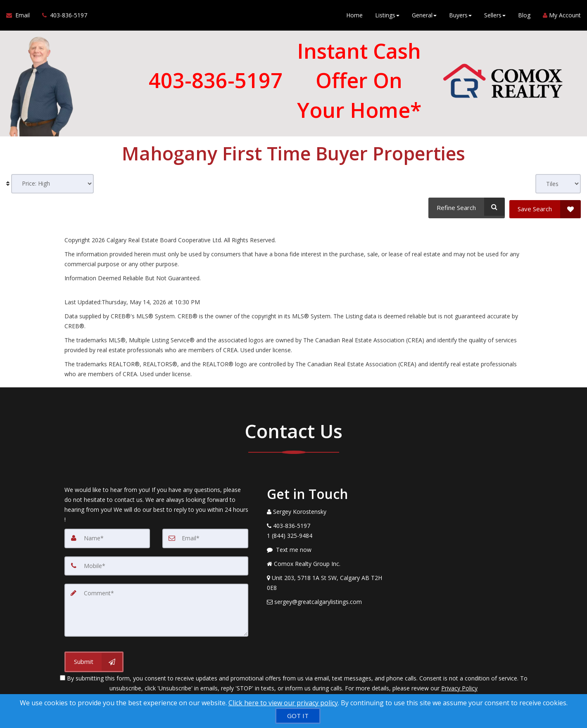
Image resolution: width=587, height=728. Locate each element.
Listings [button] (387, 16)
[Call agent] (62, 17)
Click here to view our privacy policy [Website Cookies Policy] (283, 703)
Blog (524, 16)
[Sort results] (52, 184)
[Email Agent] (21, 17)
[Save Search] (545, 207)
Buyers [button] (460, 16)
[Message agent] (326, 548)
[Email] (205, 536)
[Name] (107, 536)
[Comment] (156, 607)
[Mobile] (156, 563)
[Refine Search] (465, 207)
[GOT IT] (298, 716)
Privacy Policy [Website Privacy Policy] (459, 685)
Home (354, 16)
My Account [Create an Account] (562, 16)
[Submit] (94, 659)
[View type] (558, 184)
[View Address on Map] (326, 581)
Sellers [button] (495, 16)
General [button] (424, 16)
